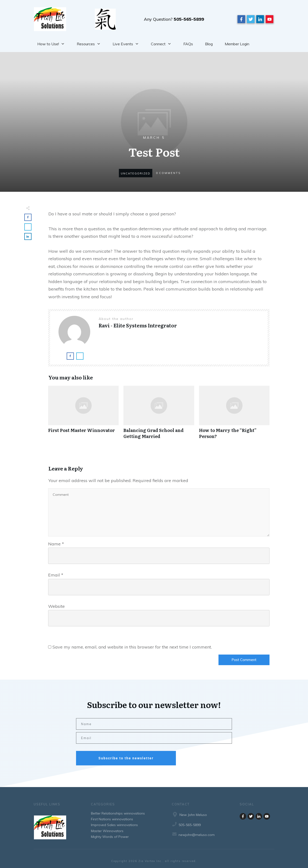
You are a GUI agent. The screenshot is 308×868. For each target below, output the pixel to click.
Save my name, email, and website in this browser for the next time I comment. (132, 647)
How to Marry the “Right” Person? (234, 415)
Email (56, 575)
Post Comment (244, 660)
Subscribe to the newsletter (126, 758)
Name (56, 544)
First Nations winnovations (112, 819)
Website (56, 606)
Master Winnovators (107, 831)
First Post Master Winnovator (83, 415)
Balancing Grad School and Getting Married (159, 415)
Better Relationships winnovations (118, 813)
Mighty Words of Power (110, 837)
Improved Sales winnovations (114, 825)
